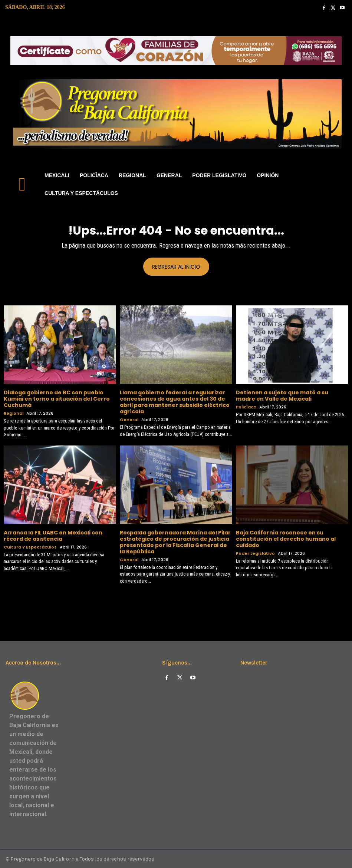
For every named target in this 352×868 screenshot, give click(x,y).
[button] (339, 184)
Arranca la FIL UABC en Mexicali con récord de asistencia (53, 536)
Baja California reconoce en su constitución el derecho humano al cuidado (286, 539)
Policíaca (246, 407)
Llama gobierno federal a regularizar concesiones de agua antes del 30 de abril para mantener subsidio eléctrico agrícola (175, 402)
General (129, 420)
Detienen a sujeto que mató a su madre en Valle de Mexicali (282, 396)
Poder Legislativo (255, 553)
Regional (14, 413)
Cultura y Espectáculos (30, 547)
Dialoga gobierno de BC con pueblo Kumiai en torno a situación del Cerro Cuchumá (57, 399)
